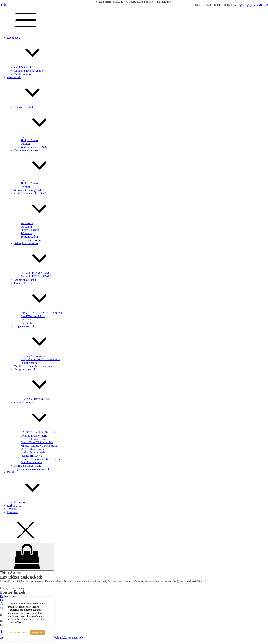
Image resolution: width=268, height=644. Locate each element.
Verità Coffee (21, 502)
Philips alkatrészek (141, 383)
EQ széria (26, 227)
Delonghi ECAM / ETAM (36, 276)
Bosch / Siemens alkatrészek (141, 207)
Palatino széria (29, 363)
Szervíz (11, 509)
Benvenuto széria (31, 240)
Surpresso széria (30, 230)
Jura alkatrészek (141, 296)
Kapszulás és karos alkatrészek (32, 469)
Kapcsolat (13, 512)
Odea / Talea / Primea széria (37, 442)
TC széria (26, 233)
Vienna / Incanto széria (34, 436)
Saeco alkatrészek (141, 416)
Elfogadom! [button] (37, 632)
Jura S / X (26, 323)
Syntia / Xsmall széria (33, 439)
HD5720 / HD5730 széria (35, 399)
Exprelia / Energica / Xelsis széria (40, 459)
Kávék (137, 486)
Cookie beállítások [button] (18, 633)
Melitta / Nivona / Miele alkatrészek (35, 366)
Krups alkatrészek (141, 339)
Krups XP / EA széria (33, 356)
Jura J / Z (26, 320)
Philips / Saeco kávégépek (29, 71)
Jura (23, 137)
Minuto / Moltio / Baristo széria (39, 446)
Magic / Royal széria (33, 449)
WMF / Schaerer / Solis (34, 147)
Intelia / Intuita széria (33, 452)
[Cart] (27, 557)
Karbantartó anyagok (141, 164)
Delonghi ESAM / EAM (35, 273)
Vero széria (27, 223)
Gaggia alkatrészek (25, 280)
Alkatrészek (137, 91)
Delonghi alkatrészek (141, 257)
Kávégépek (137, 51)
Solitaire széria (29, 237)
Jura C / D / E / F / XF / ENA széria (41, 313)
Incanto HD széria (31, 456)
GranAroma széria (31, 462)
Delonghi (26, 144)
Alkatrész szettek (141, 120)
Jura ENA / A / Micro (33, 316)
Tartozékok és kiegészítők (29, 190)
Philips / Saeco (29, 140)
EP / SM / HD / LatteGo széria (38, 432)
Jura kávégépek (23, 67)
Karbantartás (14, 506)
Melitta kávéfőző (24, 74)
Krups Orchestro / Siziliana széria (40, 359)
